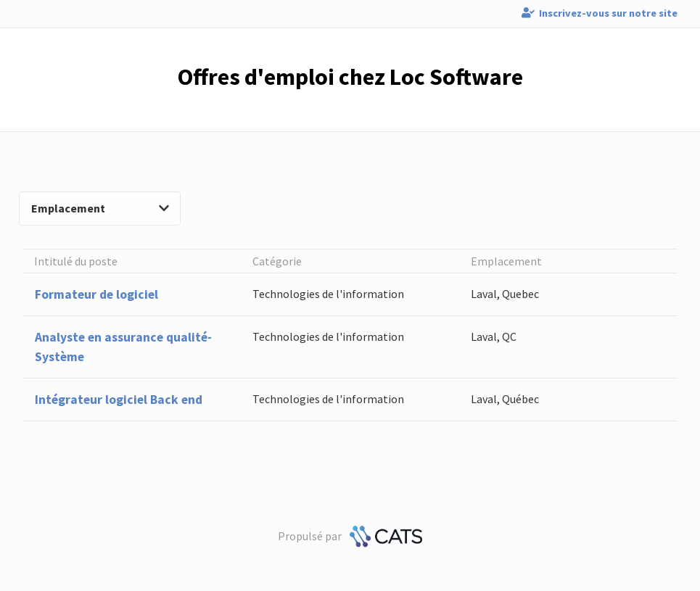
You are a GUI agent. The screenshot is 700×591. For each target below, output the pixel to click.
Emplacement (100, 208)
